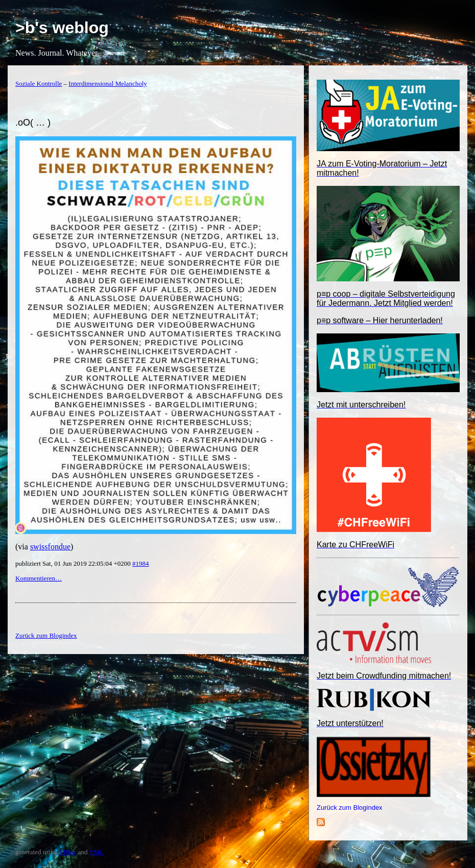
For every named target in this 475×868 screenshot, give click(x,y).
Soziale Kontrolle (39, 83)
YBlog (68, 852)
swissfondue (50, 547)
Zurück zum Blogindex (350, 807)
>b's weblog (62, 28)
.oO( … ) (33, 123)
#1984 (141, 563)
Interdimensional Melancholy (108, 83)
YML (96, 852)
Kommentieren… (39, 578)
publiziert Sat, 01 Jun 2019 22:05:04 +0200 (74, 563)
